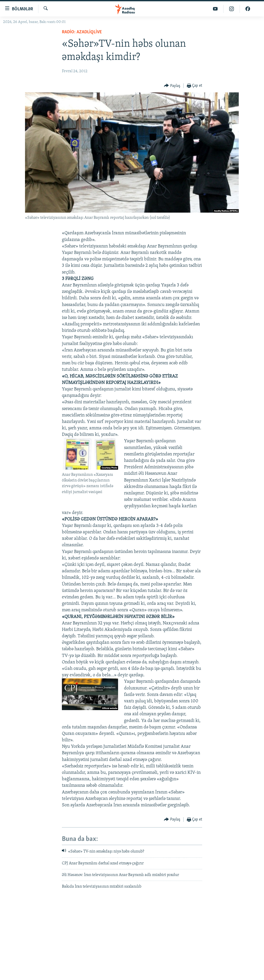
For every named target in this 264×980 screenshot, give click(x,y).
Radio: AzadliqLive (82, 32)
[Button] (172, 86)
